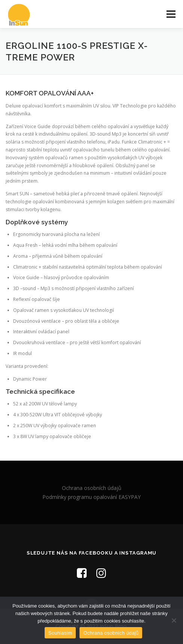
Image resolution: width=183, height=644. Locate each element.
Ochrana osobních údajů (92, 488)
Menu (170, 14)
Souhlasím (60, 633)
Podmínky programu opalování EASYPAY (91, 497)
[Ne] (174, 620)
